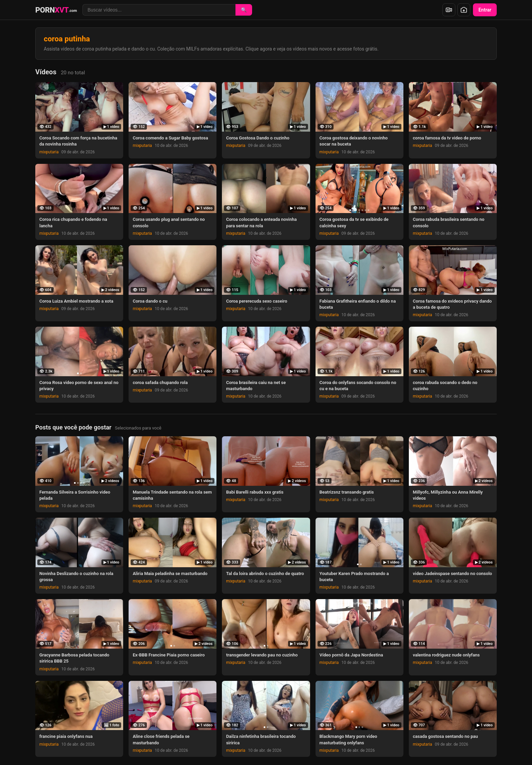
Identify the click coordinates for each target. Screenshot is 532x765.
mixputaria (49, 152)
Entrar (485, 10)
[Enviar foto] (464, 10)
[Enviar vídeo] (449, 10)
